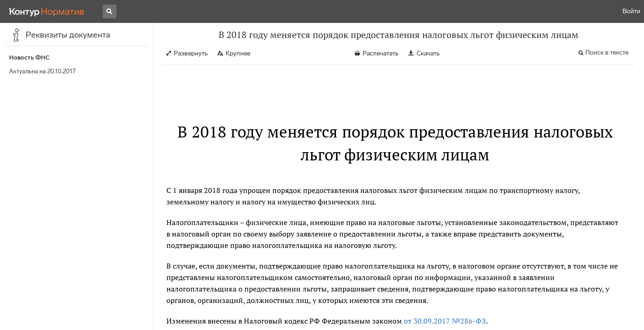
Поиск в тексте (607, 52)
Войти (631, 11)
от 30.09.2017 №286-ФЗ (445, 321)
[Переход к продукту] (47, 11)
